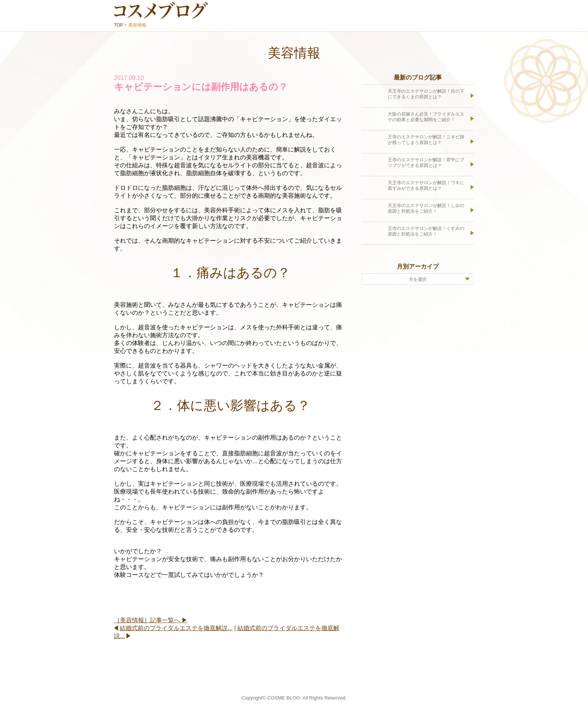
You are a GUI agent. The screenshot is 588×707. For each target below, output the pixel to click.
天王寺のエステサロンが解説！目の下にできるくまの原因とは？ (426, 94)
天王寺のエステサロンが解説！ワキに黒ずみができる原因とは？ (426, 186)
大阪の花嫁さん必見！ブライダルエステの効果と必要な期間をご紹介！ (426, 117)
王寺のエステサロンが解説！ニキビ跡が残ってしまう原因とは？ (426, 140)
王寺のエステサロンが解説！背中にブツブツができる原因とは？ (426, 163)
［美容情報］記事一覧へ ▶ (151, 620)
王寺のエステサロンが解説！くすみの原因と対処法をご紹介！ (426, 231)
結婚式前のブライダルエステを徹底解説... (176, 628)
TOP (118, 25)
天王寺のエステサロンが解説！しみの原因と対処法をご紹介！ (426, 209)
